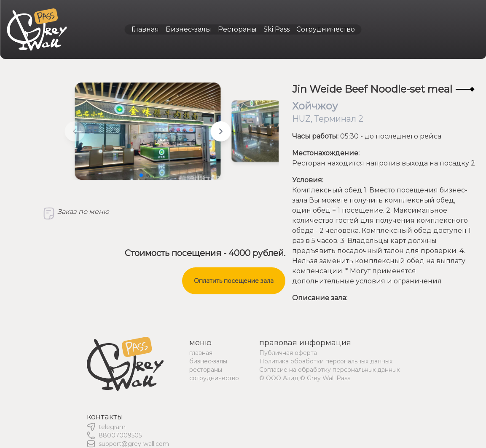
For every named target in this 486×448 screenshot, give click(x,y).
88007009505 (120, 435)
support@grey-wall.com (134, 444)
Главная (145, 29)
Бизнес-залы (188, 29)
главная (201, 353)
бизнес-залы (208, 361)
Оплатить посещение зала (234, 281)
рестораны (206, 370)
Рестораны (237, 29)
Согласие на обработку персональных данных (329, 370)
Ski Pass (277, 29)
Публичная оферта (288, 353)
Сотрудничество (326, 29)
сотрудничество (214, 378)
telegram (112, 427)
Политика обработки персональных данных (326, 361)
